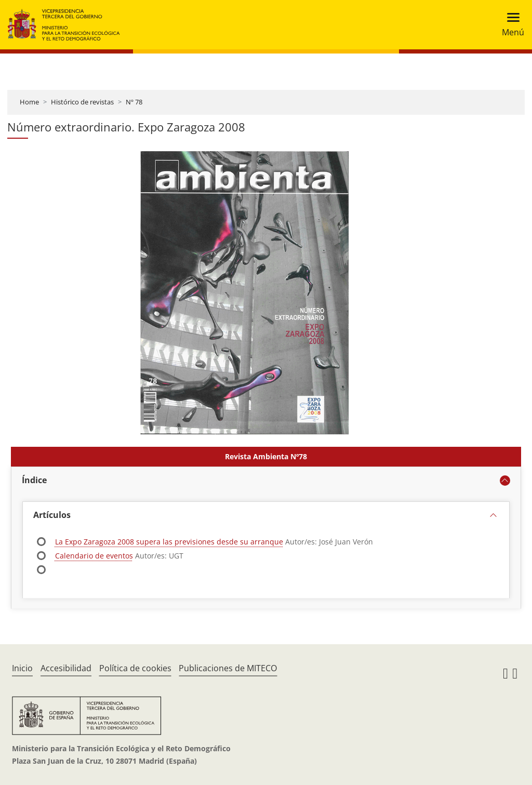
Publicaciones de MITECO (228, 668)
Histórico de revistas (82, 102)
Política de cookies (135, 668)
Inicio (22, 668)
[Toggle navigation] (510, 25)
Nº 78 (134, 102)
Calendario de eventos (94, 556)
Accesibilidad (66, 668)
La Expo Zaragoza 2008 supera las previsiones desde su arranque (169, 542)
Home (29, 102)
